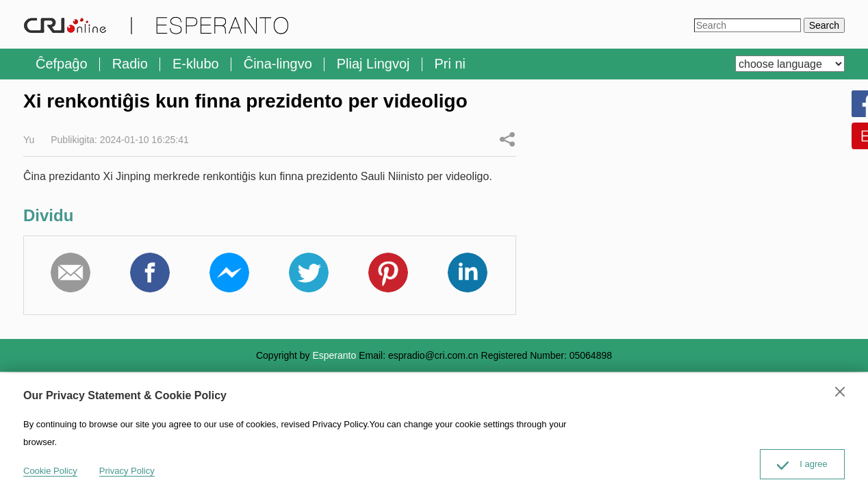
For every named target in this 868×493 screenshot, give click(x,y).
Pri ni (450, 64)
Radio (130, 64)
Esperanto (334, 355)
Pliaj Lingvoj (373, 64)
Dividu (507, 139)
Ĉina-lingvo (278, 64)
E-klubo (196, 64)
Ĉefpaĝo (62, 64)
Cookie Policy (50, 471)
